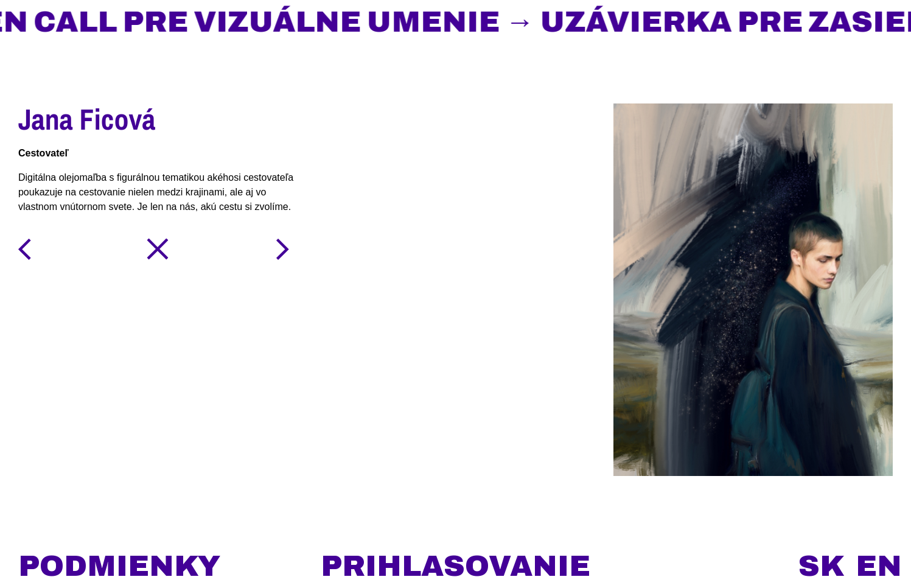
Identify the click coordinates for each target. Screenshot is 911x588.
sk (822, 566)
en (879, 566)
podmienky (119, 566)
